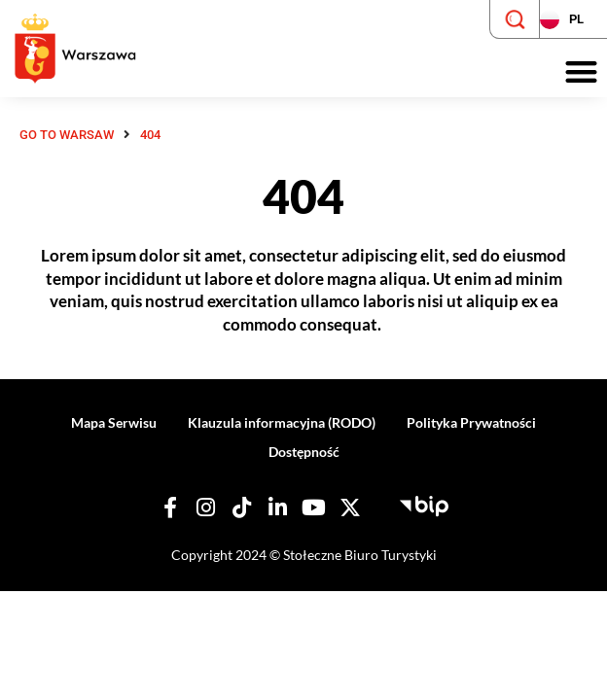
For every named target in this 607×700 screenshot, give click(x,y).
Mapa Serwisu (114, 422)
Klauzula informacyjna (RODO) (282, 422)
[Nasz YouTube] (314, 507)
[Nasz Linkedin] (278, 507)
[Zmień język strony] (573, 19)
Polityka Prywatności (471, 422)
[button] (581, 72)
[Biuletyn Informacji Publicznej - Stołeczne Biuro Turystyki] (424, 504)
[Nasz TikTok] (242, 507)
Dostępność (304, 452)
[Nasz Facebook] (170, 507)
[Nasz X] (350, 507)
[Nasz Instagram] (206, 507)
